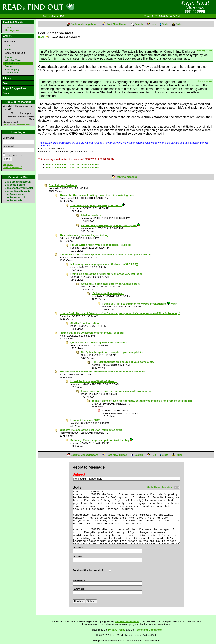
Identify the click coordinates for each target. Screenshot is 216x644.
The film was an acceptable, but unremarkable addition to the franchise (102, 372)
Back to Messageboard (85, 24)
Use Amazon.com (15, 194)
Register (8, 164)
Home (8, 27)
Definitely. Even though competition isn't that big (101, 440)
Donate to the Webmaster (19, 188)
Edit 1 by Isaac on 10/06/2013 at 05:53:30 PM (72, 168)
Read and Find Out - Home (59, 7)
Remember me (14, 155)
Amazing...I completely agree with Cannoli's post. (111, 284)
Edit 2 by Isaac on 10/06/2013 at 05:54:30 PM (72, 165)
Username (8, 138)
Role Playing (12, 70)
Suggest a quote (24, 124)
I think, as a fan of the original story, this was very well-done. (107, 274)
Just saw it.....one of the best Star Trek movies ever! (91, 430)
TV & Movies (12, 63)
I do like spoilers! (91, 215)
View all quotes (9, 124)
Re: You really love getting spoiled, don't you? (111, 225)
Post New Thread (117, 24)
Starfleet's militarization (85, 323)
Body (77, 487)
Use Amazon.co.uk (15, 197)
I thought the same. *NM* (85, 420)
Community (11, 73)
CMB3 (8, 49)
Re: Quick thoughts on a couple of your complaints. (112, 352)
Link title (78, 548)
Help (153, 24)
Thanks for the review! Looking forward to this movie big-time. (97, 195)
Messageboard (13, 30)
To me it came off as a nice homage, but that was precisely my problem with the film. (142, 401)
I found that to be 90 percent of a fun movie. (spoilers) (92, 333)
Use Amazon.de (14, 200)
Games (9, 66)
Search (139, 24)
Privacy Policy (117, 630)
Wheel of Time (13, 60)
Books (8, 57)
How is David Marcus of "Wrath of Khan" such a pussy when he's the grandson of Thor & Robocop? (120, 313)
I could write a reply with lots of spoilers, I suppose (101, 245)
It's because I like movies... (108, 293)
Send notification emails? (88, 570)
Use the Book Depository (19, 191)
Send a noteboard (48, 37)
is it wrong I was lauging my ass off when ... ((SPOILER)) (104, 264)
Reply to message (127, 177)
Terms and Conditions (148, 630)
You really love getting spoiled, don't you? (97, 205)
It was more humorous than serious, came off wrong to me (116, 391)
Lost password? (12, 167)
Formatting (167, 487)
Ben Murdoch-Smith (127, 621)
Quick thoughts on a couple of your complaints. (99, 342)
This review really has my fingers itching (84, 235)
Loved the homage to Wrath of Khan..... (94, 381)
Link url (77, 557)
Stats (165, 24)
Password (8, 146)
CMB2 (8, 46)
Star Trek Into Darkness (63, 185)
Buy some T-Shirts (15, 185)
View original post (205, 51)
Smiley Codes (154, 487)
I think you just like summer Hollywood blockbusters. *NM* (140, 304)
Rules (179, 24)
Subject (79, 474)
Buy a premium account (18, 182)
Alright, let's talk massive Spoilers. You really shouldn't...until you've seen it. (105, 255)
